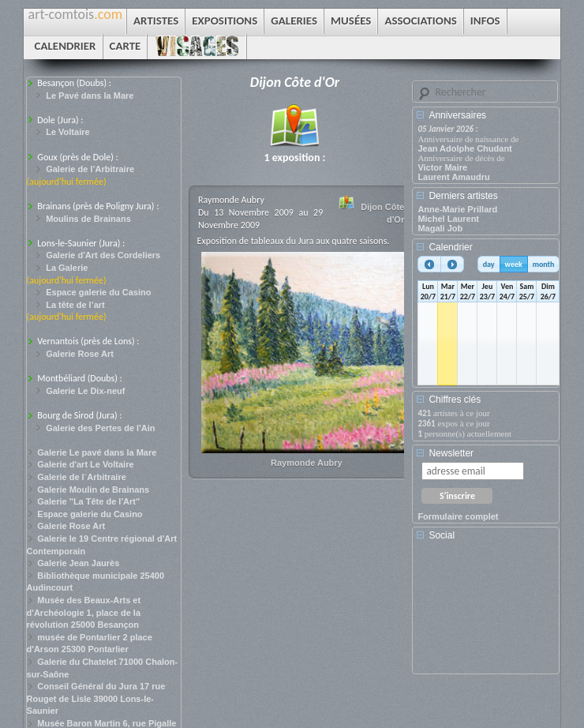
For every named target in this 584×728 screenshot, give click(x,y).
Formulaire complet (458, 516)
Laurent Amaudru (453, 177)
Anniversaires (457, 115)
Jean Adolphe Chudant (464, 148)
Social (442, 535)
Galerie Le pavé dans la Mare (97, 452)
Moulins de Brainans (88, 219)
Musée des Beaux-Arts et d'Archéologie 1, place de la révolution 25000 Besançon (84, 612)
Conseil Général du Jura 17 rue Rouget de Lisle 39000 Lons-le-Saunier (96, 698)
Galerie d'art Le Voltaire (85, 464)
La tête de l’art (75, 305)
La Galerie (67, 268)
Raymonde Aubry (307, 463)
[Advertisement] (489, 613)
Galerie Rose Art (80, 354)
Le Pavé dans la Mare (90, 96)
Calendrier (450, 247)
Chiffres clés (455, 400)
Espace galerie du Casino (98, 292)
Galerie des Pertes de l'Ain (100, 428)
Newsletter (451, 453)
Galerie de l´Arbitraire (82, 477)
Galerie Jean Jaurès (78, 563)
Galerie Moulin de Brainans (93, 490)
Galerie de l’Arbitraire (90, 169)
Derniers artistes (463, 196)
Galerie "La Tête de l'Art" (88, 501)
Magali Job (440, 228)
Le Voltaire (67, 132)
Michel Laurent (448, 219)
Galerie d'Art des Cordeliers (103, 255)
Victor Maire (442, 167)
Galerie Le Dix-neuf (85, 391)
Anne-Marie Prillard (457, 209)
